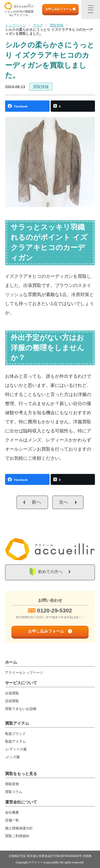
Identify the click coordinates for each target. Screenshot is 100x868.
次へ (64, 502)
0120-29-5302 (55, 610)
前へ (37, 502)
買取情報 (41, 87)
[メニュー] (91, 10)
